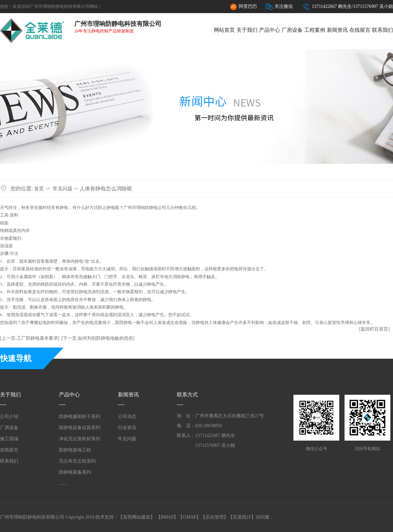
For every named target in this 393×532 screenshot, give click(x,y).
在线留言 (360, 30)
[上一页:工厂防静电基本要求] (30, 338)
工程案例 (315, 30)
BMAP (167, 517)
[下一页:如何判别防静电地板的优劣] (98, 338)
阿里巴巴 (243, 7)
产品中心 (270, 30)
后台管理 (215, 517)
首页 (39, 189)
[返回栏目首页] (374, 329)
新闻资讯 (337, 30)
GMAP (189, 517)
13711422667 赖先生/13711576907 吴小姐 (348, 7)
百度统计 (242, 517)
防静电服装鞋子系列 (80, 417)
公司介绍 (9, 417)
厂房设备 (292, 30)
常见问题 (63, 189)
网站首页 (224, 30)
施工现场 (9, 439)
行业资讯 (127, 428)
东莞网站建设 (137, 517)
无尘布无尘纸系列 (77, 461)
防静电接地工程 (75, 450)
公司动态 (127, 417)
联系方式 (187, 395)
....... (63, 483)
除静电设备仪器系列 (80, 428)
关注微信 (279, 7)
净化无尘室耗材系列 (80, 439)
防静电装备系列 (75, 472)
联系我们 (383, 30)
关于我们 (247, 30)
